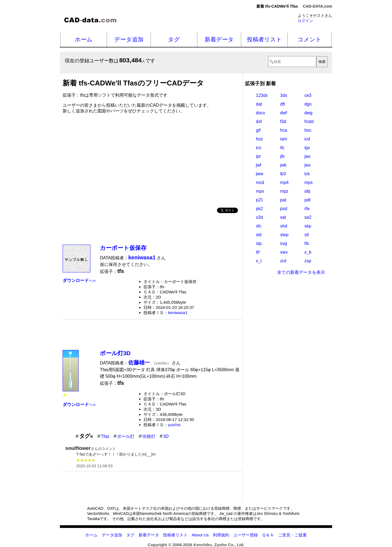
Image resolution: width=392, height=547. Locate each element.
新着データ (219, 39)
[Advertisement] (152, 159)
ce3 (308, 95)
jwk (283, 165)
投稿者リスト (264, 39)
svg (284, 243)
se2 (308, 217)
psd (284, 209)
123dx (262, 95)
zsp (308, 261)
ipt (258, 156)
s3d (259, 217)
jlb (282, 156)
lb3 (283, 174)
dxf (259, 122)
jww (260, 174)
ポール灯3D (115, 353)
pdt (307, 200)
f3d (283, 122)
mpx (260, 191)
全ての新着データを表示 (301, 272)
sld (259, 235)
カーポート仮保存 (123, 248)
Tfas (105, 436)
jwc (307, 156)
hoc (308, 130)
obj (307, 191)
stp (259, 243)
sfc (259, 226)
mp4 (284, 182)
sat (283, 217)
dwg (308, 113)
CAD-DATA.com (318, 6)
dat (259, 104)
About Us (200, 535)
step (284, 235)
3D (166, 436)
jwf (259, 165)
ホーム (84, 39)
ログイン (305, 21)
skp (308, 226)
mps (308, 182)
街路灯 (149, 436)
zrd (283, 261)
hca (284, 130)
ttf (258, 252)
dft (283, 104)
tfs (307, 243)
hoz (259, 139)
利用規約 (221, 535)
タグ (174, 39)
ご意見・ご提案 (293, 535)
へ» (79, 280)
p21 (260, 200)
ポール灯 (126, 436)
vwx (284, 252)
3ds (284, 95)
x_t (259, 261)
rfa (307, 209)
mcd (260, 182)
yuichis (174, 425)
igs (307, 148)
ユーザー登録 (246, 535)
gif (258, 130)
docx (261, 113)
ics (259, 148)
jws (307, 165)
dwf (284, 113)
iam (284, 139)
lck (307, 174)
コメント (310, 39)
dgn (308, 104)
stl (307, 235)
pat (283, 200)
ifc (282, 148)
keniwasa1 (178, 313)
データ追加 (129, 39)
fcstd (309, 122)
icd (307, 139)
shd (284, 226)
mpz (284, 191)
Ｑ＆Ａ (268, 535)
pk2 (259, 209)
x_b (308, 252)
